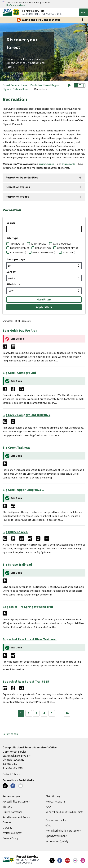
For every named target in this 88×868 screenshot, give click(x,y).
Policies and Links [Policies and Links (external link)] (56, 820)
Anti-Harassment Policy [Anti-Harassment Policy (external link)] (16, 817)
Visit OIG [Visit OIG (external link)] (7, 807)
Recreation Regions (18, 187)
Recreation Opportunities (22, 178)
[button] (69, 85)
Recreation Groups (17, 197)
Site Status (13, 284)
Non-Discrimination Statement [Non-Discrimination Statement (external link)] (63, 831)
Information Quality (57, 841)
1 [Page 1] (21, 713)
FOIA (48, 807)
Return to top (10, 734)
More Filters (44, 299)
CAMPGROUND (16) (62, 244)
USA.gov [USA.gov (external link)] (7, 828)
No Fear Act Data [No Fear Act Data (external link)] (55, 802)
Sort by (11, 272)
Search (11, 223)
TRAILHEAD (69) (17, 244)
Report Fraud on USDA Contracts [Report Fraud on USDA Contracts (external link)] (64, 812)
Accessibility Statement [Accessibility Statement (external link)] (16, 802)
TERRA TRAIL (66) (39, 244)
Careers (7, 822)
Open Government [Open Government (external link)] (56, 836)
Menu (84, 12)
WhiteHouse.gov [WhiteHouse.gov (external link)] (12, 833)
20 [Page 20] (67, 713)
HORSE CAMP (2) (43, 248)
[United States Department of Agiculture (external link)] (8, 12)
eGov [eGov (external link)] (48, 825)
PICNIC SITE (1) (70, 252)
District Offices (11, 774)
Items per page (16, 259)
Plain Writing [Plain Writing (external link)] (53, 796)
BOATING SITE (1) (18, 252)
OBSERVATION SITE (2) (68, 248)
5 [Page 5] (52, 713)
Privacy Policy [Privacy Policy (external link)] (11, 838)
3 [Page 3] (36, 713)
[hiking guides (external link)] (48, 164)
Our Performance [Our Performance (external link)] (13, 812)
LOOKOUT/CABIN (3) (20, 248)
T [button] (76, 85)
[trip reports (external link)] (70, 164)
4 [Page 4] (44, 713)
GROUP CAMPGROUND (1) (44, 252)
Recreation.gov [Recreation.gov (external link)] (11, 796)
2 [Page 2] (29, 713)
